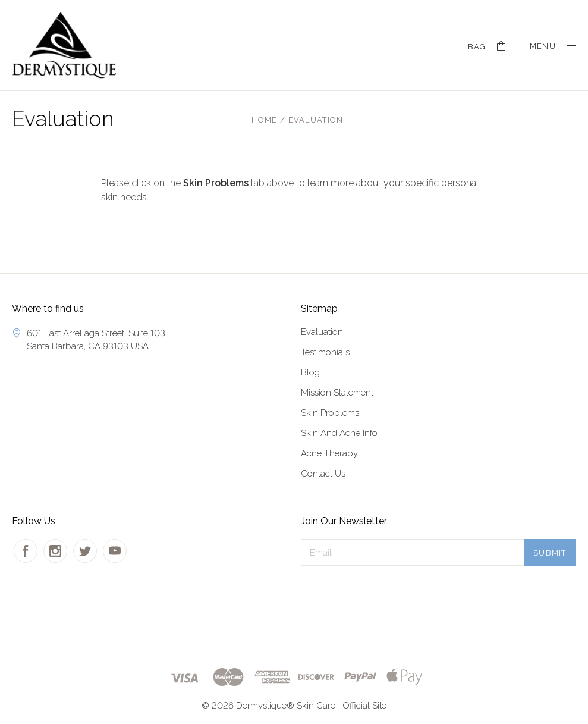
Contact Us (323, 474)
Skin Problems (330, 413)
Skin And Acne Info (339, 433)
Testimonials (325, 352)
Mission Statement (337, 393)
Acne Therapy (329, 453)
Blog (310, 372)
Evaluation (316, 120)
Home (264, 120)
